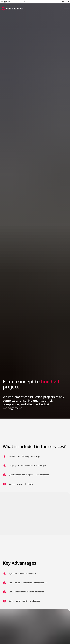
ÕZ (63, 2)
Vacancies (28, 2)
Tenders (18, 2)
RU (68, 2)
